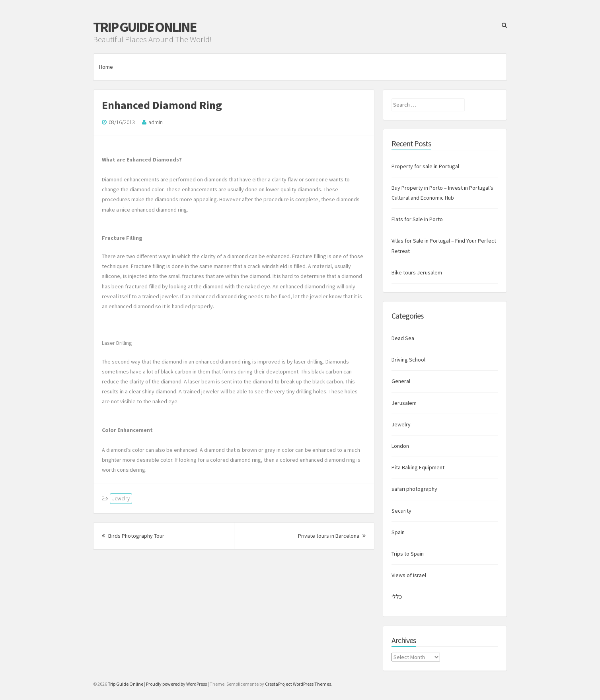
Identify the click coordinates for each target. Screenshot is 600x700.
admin (156, 122)
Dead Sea (403, 338)
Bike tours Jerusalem (417, 272)
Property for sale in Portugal (425, 166)
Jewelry (121, 498)
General (401, 381)
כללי (397, 597)
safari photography (414, 489)
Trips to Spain (408, 554)
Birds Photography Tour (133, 536)
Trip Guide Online (144, 27)
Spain (398, 532)
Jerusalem (404, 403)
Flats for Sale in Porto (417, 219)
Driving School (408, 360)
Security (401, 511)
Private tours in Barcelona (332, 536)
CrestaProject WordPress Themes (298, 684)
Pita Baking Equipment (418, 467)
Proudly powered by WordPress (176, 684)
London (400, 446)
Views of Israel (409, 575)
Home (106, 67)
